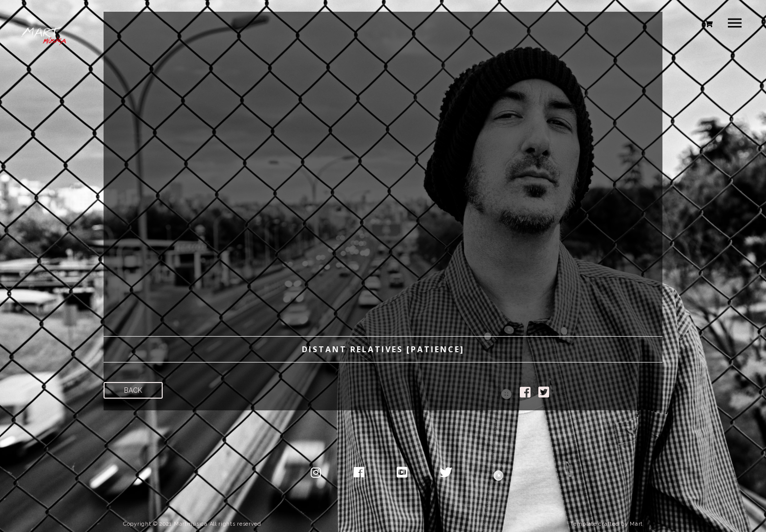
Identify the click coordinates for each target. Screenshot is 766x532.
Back (133, 390)
